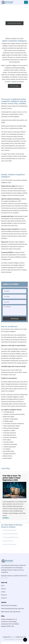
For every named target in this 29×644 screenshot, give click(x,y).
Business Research (8, 541)
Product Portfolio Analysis (9, 544)
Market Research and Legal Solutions (11, 612)
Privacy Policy (8, 639)
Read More (6, 518)
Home (3, 586)
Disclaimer (22, 639)
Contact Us (4, 598)
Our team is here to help (14, 23)
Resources (4, 595)
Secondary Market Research (10, 534)
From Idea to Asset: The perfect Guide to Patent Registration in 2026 (12, 478)
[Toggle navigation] (26, 2)
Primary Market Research (9, 530)
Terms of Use (15, 639)
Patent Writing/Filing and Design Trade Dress (13, 609)
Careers (3, 592)
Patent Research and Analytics (9, 606)
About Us (4, 589)
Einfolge (13, 637)
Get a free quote (14, 86)
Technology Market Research (10, 537)
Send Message (15, 319)
